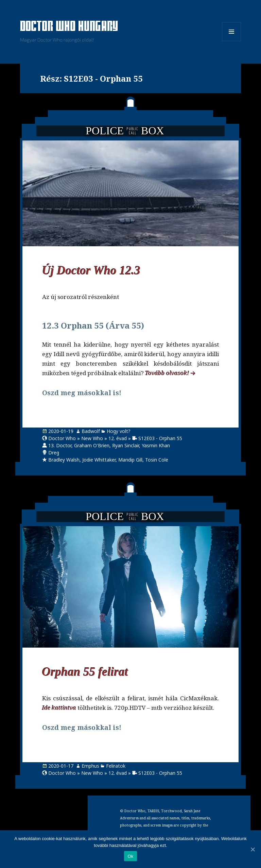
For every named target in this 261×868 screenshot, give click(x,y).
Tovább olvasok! (167, 373)
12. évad (118, 438)
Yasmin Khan (156, 445)
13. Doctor (60, 445)
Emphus (90, 766)
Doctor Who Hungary (69, 27)
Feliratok (116, 766)
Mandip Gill (130, 460)
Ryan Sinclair (126, 445)
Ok (130, 856)
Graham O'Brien (92, 445)
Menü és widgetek (232, 41)
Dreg (54, 453)
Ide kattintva (59, 708)
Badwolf (91, 431)
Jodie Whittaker (99, 460)
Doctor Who (62, 438)
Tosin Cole (157, 460)
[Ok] (253, 849)
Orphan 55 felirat (85, 672)
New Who (92, 438)
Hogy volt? (119, 431)
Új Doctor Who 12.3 (91, 271)
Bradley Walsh (64, 460)
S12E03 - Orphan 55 (160, 438)
